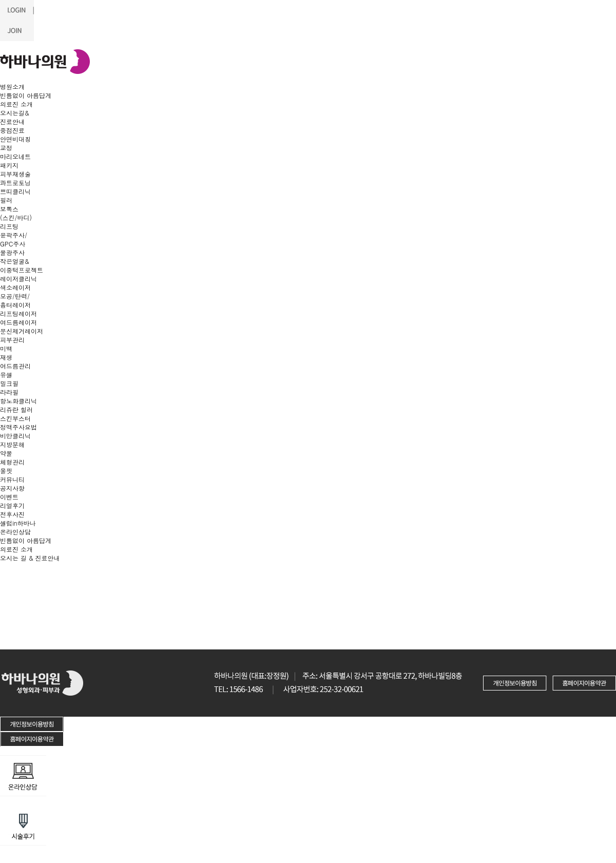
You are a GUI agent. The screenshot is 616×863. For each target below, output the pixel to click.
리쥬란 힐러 (16, 409)
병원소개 (12, 87)
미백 (6, 348)
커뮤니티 (12, 479)
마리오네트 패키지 (15, 161)
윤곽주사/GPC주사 (14, 239)
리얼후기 (12, 505)
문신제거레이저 (22, 331)
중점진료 (12, 130)
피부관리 (12, 340)
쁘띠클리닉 (15, 191)
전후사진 (12, 514)
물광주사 (12, 252)
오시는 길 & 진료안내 (30, 558)
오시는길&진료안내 (15, 117)
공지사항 (12, 488)
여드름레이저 (18, 322)
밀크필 (9, 383)
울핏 (6, 471)
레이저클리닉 (18, 279)
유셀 (6, 375)
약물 (6, 453)
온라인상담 (15, 532)
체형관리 (12, 462)
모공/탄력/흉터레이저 (15, 300)
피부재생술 (15, 174)
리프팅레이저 (18, 313)
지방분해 (12, 444)
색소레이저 (15, 287)
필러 (6, 200)
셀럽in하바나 (18, 523)
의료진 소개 (16, 104)
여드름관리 (15, 366)
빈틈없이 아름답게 (26, 95)
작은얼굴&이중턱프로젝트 (22, 265)
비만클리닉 (15, 436)
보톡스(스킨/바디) (16, 213)
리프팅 (9, 226)
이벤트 (9, 497)
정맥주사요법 (18, 427)
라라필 (9, 392)
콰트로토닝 (15, 183)
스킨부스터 (15, 418)
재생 (6, 357)
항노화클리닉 (18, 401)
